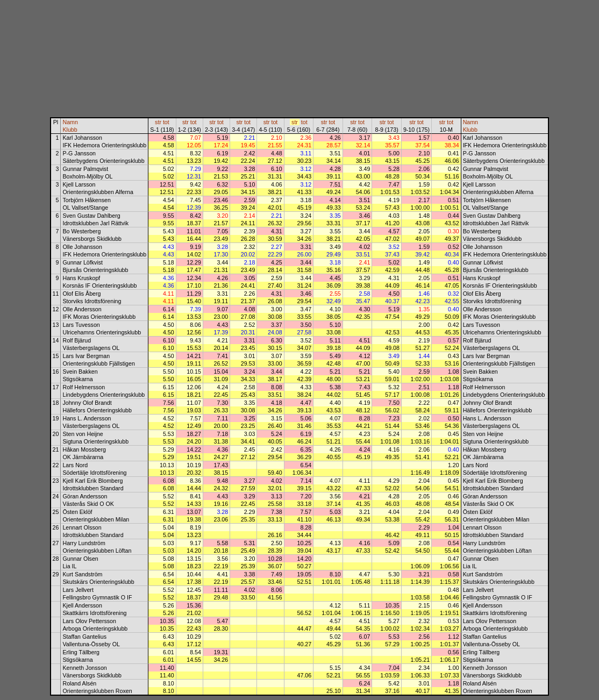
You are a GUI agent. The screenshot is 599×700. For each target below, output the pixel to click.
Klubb (70, 130)
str (158, 122)
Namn (70, 122)
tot (166, 122)
